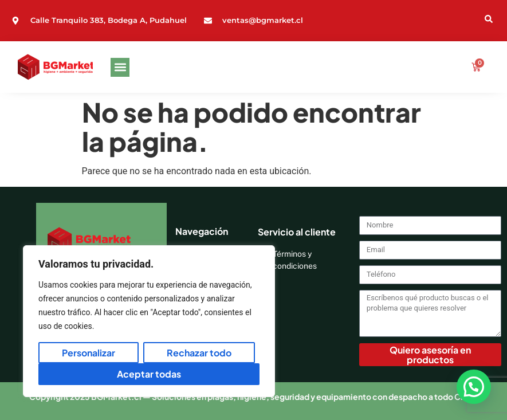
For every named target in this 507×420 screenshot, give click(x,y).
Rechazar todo (199, 353)
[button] (120, 67)
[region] (149, 321)
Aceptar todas (149, 374)
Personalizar (89, 353)
